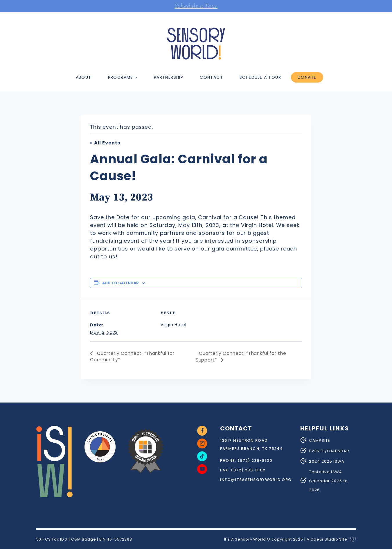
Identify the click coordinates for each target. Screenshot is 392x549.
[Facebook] (202, 430)
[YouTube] (202, 469)
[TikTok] (202, 456)
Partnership (169, 77)
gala (189, 217)
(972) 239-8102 (248, 470)
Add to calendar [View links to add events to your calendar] (121, 283)
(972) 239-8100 (255, 460)
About (84, 77)
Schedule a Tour (196, 6)
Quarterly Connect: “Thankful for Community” (135, 356)
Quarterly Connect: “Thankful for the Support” (243, 357)
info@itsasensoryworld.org (256, 479)
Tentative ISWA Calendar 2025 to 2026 (328, 481)
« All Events (105, 143)
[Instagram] (202, 443)
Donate (307, 77)
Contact (211, 77)
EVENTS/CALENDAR (329, 451)
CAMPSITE (320, 440)
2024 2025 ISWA (327, 461)
